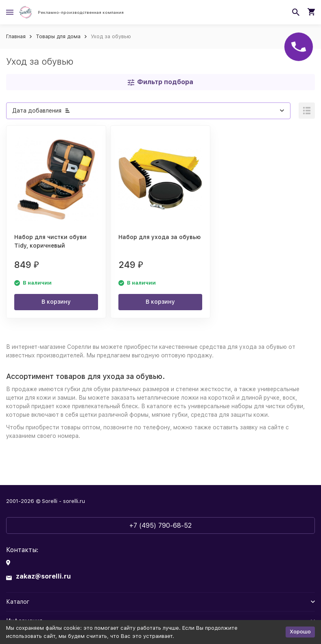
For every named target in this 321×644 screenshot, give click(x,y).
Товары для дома (58, 36)
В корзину (56, 302)
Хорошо (300, 632)
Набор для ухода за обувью (159, 237)
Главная (16, 36)
